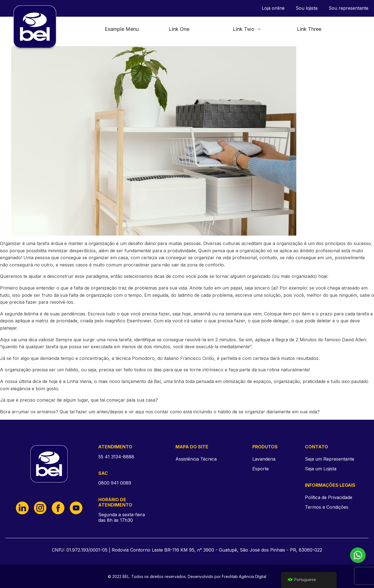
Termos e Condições (327, 507)
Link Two (247, 29)
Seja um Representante (330, 459)
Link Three (309, 29)
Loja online (273, 8)
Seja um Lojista (321, 469)
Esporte (261, 469)
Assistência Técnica (196, 459)
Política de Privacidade (329, 497)
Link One (179, 29)
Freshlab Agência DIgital (244, 577)
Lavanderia (264, 459)
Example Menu (122, 29)
